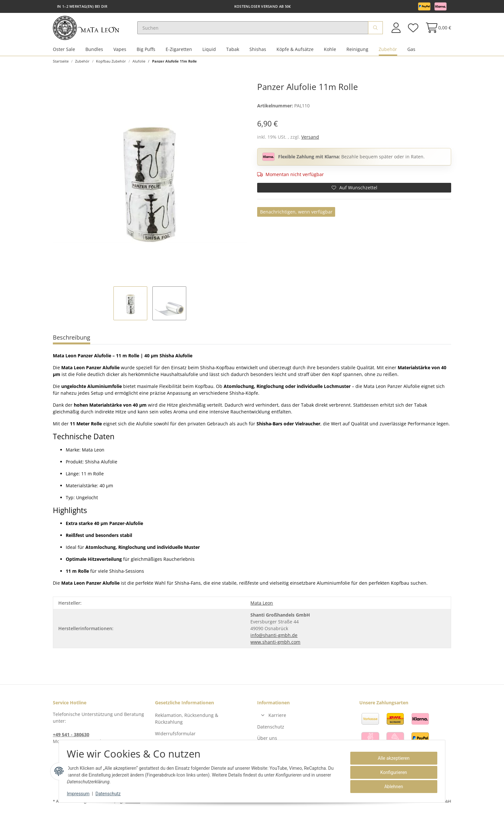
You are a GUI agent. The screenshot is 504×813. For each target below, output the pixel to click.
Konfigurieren (391, 772)
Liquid (209, 51)
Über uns (267, 740)
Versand (310, 139)
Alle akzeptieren (391, 758)
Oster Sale (64, 51)
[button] (396, 29)
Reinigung (357, 51)
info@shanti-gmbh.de (274, 637)
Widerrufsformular (175, 735)
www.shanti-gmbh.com (275, 644)
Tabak (233, 51)
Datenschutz (271, 729)
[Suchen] (257, 29)
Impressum (81, 794)
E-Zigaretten (179, 51)
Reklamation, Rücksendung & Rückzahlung (187, 721)
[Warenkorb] (436, 29)
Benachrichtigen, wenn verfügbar (296, 214)
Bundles (94, 51)
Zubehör (388, 51)
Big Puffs (146, 51)
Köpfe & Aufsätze (295, 51)
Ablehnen (391, 787)
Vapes (120, 51)
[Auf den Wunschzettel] (354, 190)
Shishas (258, 51)
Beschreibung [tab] (72, 340)
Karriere (277, 717)
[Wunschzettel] (413, 29)
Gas (411, 51)
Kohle (330, 51)
